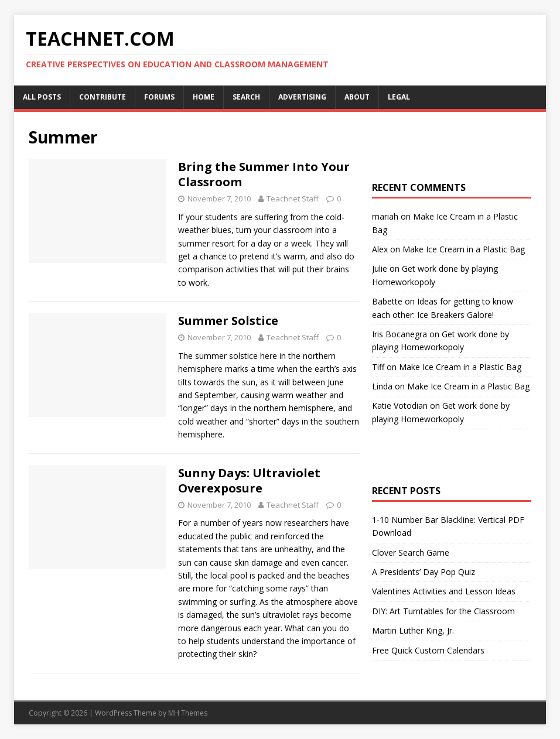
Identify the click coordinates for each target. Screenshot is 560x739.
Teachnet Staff (293, 199)
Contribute (103, 97)
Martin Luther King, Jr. (413, 630)
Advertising (302, 97)
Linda (382, 386)
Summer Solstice (228, 321)
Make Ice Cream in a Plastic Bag (464, 249)
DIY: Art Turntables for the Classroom (443, 611)
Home (204, 97)
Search (246, 97)
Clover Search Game (411, 552)
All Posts (42, 97)
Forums (159, 97)
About (357, 97)
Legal (399, 97)
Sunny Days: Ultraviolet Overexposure (249, 480)
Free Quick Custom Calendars (428, 650)
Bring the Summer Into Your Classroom (264, 174)
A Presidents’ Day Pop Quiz (424, 572)
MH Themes (188, 713)
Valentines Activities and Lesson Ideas (444, 591)
